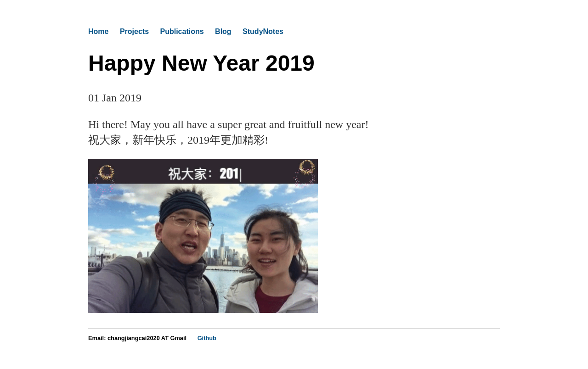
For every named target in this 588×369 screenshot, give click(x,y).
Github (207, 338)
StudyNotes (263, 31)
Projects (134, 31)
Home (98, 31)
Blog (223, 31)
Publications (182, 31)
